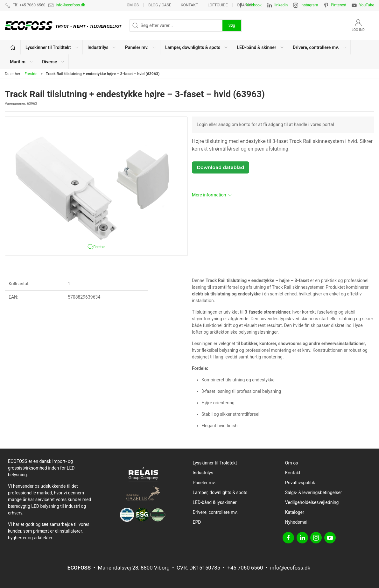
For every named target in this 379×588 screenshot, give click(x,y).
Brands (245, 5)
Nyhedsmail (297, 522)
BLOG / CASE (160, 5)
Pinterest (339, 5)
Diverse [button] (53, 62)
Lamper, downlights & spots (220, 492)
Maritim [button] (22, 62)
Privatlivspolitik (300, 483)
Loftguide (218, 5)
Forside (31, 74)
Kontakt (189, 5)
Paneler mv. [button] (141, 47)
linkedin (281, 5)
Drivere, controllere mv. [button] (320, 47)
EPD (197, 522)
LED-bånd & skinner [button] (261, 47)
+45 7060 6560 (245, 568)
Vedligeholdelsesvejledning (312, 502)
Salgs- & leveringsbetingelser (314, 492)
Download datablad (221, 167)
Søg (232, 25)
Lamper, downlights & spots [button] (197, 47)
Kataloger (295, 512)
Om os (133, 5)
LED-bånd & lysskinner (215, 502)
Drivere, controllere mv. (215, 512)
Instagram (309, 5)
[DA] (65, 25)
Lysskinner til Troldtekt (215, 463)
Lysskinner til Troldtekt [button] (52, 47)
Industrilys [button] (102, 47)
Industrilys (203, 473)
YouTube (367, 5)
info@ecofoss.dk (70, 5)
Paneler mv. (204, 483)
